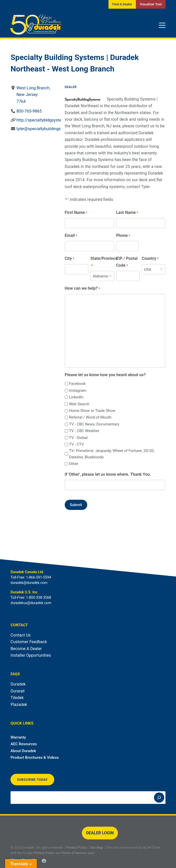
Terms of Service (74, 853)
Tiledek (17, 698)
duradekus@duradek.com (31, 603)
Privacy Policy (76, 847)
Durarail (18, 691)
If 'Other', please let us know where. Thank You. (108, 474)
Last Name (127, 213)
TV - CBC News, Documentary (94, 424)
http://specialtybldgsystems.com (46, 120)
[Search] (159, 798)
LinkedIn (76, 397)
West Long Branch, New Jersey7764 (33, 95)
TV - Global (78, 438)
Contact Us (21, 635)
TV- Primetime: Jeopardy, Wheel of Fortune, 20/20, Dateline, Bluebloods (112, 454)
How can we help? (82, 289)
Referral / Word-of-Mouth (90, 417)
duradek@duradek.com (29, 583)
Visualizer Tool (151, 4)
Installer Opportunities (31, 655)
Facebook (77, 384)
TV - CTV (76, 444)
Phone (123, 236)
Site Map (96, 847)
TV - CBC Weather (84, 431)
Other (74, 464)
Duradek (18, 684)
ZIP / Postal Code (127, 262)
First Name (76, 213)
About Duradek (23, 751)
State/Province (104, 262)
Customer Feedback (29, 642)
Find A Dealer (122, 4)
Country (150, 259)
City (69, 259)
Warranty (18, 737)
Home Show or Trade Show (92, 411)
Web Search (79, 404)
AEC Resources (24, 744)
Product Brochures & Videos (35, 757)
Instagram (78, 390)
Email (71, 236)
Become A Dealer (26, 649)
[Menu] (162, 25)
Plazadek (19, 705)
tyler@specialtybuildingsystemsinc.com (52, 129)
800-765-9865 (29, 111)
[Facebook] (44, 861)
